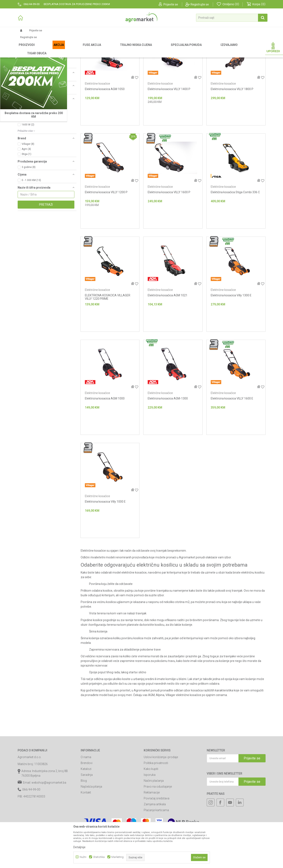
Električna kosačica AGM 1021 (168, 339)
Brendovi (87, 807)
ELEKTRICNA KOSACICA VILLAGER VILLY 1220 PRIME (108, 341)
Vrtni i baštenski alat (72, 49)
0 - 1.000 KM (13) (31, 224)
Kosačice (92, 49)
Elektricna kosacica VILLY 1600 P (169, 236)
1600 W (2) (28, 169)
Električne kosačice (97, 128)
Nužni (83, 857)
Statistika (99, 857)
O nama (86, 801)
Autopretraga (167, 56)
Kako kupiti (151, 813)
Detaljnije (79, 847)
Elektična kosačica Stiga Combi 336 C (235, 236)
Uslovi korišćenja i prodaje (161, 801)
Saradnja (87, 819)
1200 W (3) (28, 153)
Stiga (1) (26, 198)
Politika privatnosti (156, 807)
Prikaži (221, 56)
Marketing (117, 857)
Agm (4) (26, 193)
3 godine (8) (29, 211)
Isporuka (150, 819)
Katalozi (86, 813)
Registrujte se (200, 4)
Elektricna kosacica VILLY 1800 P (232, 133)
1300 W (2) (28, 158)
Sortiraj (186, 56)
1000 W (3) (28, 148)
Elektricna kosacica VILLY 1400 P (169, 133)
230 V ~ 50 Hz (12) (32, 135)
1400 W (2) (28, 164)
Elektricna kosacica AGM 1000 (105, 442)
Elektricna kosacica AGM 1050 (105, 133)
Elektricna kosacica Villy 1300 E (231, 339)
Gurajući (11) (29, 122)
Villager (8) (28, 188)
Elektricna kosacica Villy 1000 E (105, 546)
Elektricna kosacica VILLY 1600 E (232, 442)
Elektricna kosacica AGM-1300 (168, 442)
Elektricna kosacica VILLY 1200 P (106, 236)
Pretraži (46, 249)
